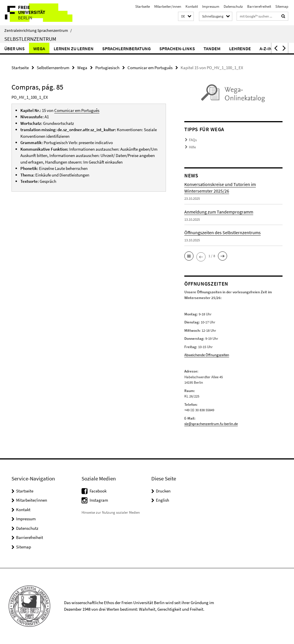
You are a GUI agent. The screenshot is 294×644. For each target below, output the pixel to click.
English (163, 500)
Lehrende (240, 49)
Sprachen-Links (177, 49)
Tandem (212, 49)
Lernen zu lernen (74, 49)
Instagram (99, 500)
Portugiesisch (107, 68)
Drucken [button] (163, 491)
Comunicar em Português (150, 68)
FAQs (193, 140)
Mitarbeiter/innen (168, 6)
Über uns (14, 49)
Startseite (143, 6)
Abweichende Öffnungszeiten (207, 355)
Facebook (98, 491)
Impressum (211, 6)
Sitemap (282, 6)
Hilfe (192, 147)
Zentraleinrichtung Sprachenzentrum (38, 30)
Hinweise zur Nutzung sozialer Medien (111, 512)
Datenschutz (233, 6)
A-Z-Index (270, 49)
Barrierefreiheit (259, 6)
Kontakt (192, 6)
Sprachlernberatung (126, 49)
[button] (186, 17)
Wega (39, 49)
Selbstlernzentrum (30, 39)
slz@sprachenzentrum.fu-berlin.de (211, 424)
